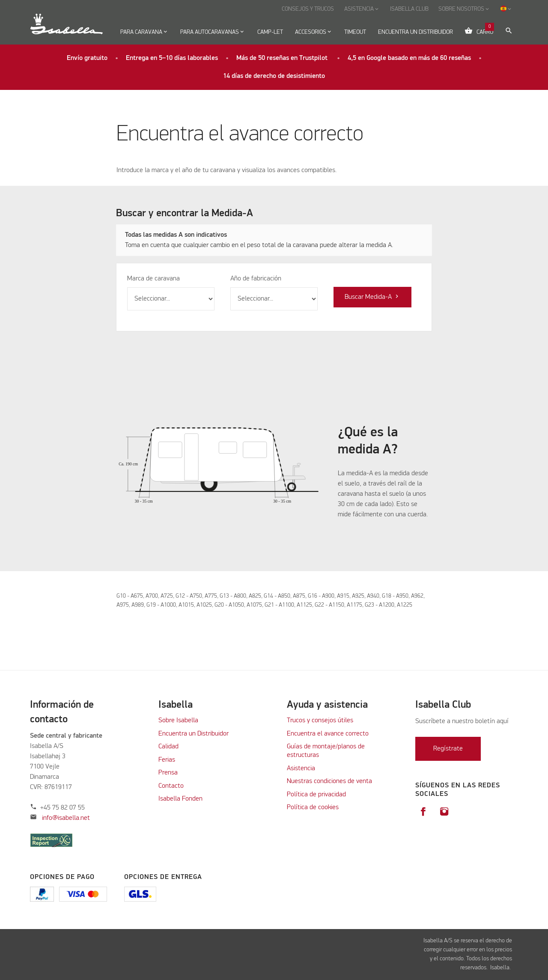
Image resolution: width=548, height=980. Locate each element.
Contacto (171, 786)
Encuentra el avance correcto (328, 734)
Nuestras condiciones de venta (329, 781)
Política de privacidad (316, 795)
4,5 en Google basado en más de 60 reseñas (409, 58)
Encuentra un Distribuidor (194, 734)
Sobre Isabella (178, 721)
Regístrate (448, 749)
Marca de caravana (153, 279)
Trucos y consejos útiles (320, 721)
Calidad (169, 747)
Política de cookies (313, 807)
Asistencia (301, 769)
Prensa (168, 773)
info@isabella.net (66, 818)
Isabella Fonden (180, 799)
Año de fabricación (256, 279)
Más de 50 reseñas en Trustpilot (283, 58)
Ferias (167, 760)
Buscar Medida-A (372, 297)
